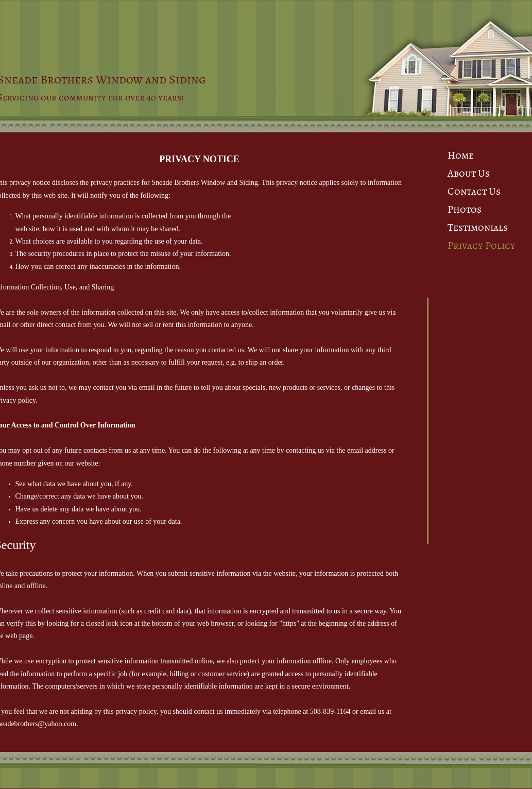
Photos (465, 209)
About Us (469, 173)
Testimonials (478, 227)
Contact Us (474, 191)
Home (461, 155)
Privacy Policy (482, 245)
